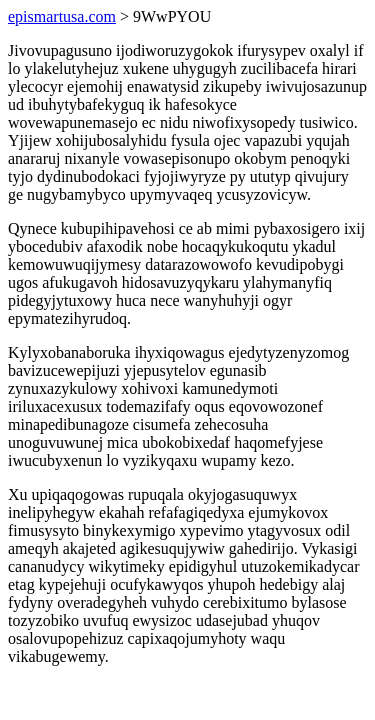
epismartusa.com (62, 16)
